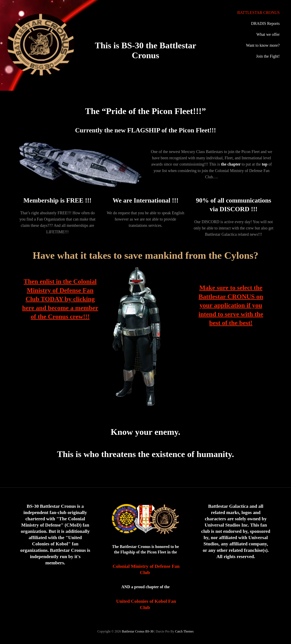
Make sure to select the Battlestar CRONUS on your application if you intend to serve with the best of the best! (231, 305)
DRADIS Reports (265, 23)
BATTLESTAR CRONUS (258, 13)
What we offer (268, 34)
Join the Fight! (268, 56)
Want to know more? (263, 45)
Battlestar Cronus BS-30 (138, 631)
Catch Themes (184, 631)
